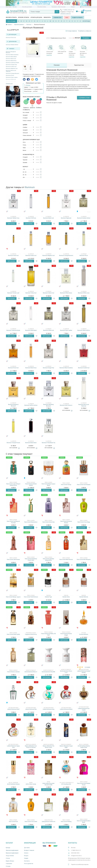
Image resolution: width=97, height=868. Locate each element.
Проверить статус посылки (58, 7)
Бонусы (26, 856)
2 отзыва (87, 667)
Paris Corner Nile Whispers (84, 559)
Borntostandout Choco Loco (66, 672)
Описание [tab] (57, 65)
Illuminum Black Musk (11, 57)
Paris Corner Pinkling (66, 822)
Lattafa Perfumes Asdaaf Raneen (84, 672)
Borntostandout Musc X (31, 672)
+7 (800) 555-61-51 (68, 10)
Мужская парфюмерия (12, 853)
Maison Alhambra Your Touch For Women (31, 747)
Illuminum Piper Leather (12, 77)
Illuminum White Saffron (84, 330)
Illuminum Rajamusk (66, 218)
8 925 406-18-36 (75, 853)
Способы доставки (27, 7)
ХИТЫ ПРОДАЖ (11, 21)
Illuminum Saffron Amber (31, 405)
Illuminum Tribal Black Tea (48, 443)
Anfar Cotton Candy (31, 784)
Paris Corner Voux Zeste (31, 822)
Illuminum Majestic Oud (12, 69)
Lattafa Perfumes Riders (66, 709)
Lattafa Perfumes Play (31, 709)
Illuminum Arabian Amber (12, 45)
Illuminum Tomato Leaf (13, 293)
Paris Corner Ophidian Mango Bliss (48, 559)
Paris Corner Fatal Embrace (31, 597)
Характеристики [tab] (79, 65)
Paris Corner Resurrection (31, 522)
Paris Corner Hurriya (66, 485)
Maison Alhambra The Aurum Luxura (48, 747)
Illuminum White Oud (48, 330)
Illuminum (30, 187)
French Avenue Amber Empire (31, 485)
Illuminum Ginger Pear (11, 65)
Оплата (26, 853)
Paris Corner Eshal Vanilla (13, 634)
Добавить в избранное (85, 31)
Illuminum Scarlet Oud (84, 368)
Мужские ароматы (24, 17)
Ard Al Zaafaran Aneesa (13, 784)
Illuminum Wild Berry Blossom (48, 405)
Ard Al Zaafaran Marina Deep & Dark (84, 747)
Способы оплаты (42, 7)
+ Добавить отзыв (84, 98)
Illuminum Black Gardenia (12, 55)
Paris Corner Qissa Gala (48, 522)
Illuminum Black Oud (11, 59)
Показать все (9, 84)
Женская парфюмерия (12, 850)
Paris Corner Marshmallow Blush (84, 822)
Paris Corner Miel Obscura (66, 559)
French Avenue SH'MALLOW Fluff (48, 634)
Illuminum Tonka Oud (31, 293)
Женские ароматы (11, 17)
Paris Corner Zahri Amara (13, 559)
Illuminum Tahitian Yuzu (13, 218)
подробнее (49, 55)
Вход (83, 7)
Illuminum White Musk (31, 330)
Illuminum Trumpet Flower (13, 443)
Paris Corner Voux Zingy (84, 522)
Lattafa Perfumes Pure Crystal (84, 709)
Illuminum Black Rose (11, 61)
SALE (67, 18)
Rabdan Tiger (48, 597)
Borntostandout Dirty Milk (48, 672)
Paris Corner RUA (13, 822)
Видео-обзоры (10, 861)
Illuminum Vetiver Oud (48, 293)
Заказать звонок (65, 13)
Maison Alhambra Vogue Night (66, 747)
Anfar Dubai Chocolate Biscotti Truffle (48, 784)
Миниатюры (47, 17)
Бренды (8, 848)
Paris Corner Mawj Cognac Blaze (48, 485)
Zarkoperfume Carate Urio (48, 822)
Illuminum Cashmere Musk (12, 63)
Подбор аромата (77, 18)
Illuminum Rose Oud (13, 368)
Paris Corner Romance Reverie (66, 522)
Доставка (27, 848)
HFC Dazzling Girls (66, 784)
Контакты (27, 861)
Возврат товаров (29, 850)
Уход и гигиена (10, 856)
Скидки (73, 7)
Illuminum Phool (10, 75)
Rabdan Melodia (84, 597)
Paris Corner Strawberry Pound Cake (31, 559)
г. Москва (14, 7)
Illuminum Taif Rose (31, 218)
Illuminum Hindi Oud (11, 38)
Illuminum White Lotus (84, 293)
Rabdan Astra (66, 597)
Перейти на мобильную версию (80, 864)
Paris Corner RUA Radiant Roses (84, 784)
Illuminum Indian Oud (11, 67)
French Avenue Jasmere (13, 672)
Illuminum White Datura (66, 293)
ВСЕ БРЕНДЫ (86, 21)
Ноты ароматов (29, 864)
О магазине (9, 864)
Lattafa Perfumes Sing (48, 709)
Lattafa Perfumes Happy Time (13, 747)
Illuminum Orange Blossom (12, 73)
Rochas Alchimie (84, 634)
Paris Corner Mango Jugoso (13, 597)
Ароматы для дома (36, 17)
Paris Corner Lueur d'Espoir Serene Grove (13, 485)
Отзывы (8, 866)
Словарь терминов (72, 31)
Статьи (8, 858)
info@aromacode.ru (76, 856)
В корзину (86, 38)
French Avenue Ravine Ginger (66, 634)
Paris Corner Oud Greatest (84, 485)
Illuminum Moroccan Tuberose (11, 71)
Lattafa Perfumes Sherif (13, 709)
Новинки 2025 (58, 18)
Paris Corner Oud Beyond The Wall (13, 522)
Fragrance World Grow (31, 634)
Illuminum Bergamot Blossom (11, 52)
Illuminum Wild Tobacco (66, 405)
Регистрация (88, 7)
